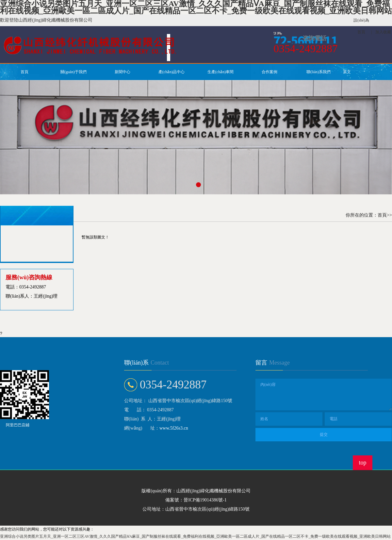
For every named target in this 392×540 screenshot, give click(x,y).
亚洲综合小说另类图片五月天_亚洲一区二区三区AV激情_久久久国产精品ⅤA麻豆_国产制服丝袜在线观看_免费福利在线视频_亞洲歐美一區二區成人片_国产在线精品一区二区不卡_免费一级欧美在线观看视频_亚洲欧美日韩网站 (195, 536)
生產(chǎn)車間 (220, 72)
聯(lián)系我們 (318, 72)
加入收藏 (383, 32)
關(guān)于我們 (73, 72)
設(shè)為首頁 (361, 26)
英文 (347, 72)
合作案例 (269, 72)
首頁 (24, 72)
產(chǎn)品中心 (171, 72)
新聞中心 (122, 72)
